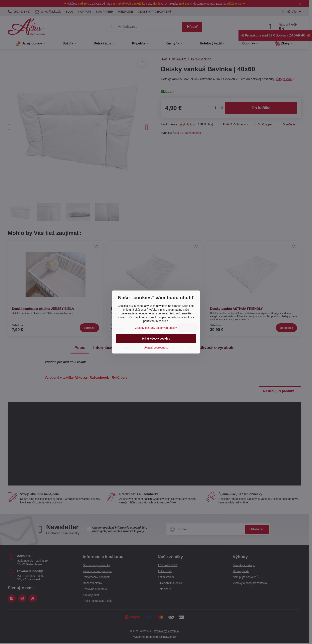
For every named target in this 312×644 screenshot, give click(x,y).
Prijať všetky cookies (156, 339)
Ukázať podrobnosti (156, 348)
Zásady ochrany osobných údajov (156, 328)
